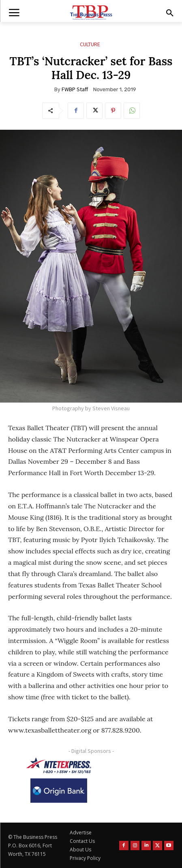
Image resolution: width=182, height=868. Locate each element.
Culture (90, 44)
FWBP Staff (75, 89)
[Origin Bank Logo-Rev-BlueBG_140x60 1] (59, 791)
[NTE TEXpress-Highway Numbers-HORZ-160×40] (59, 765)
